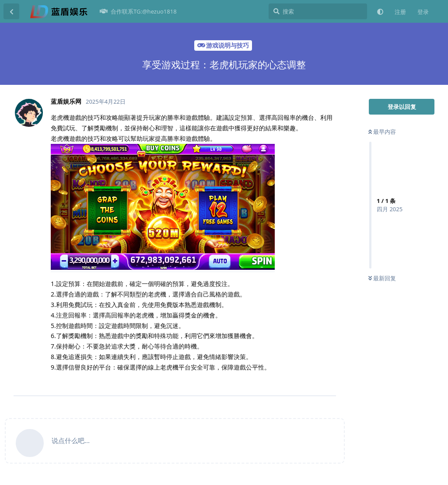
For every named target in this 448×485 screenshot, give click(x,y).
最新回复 (382, 278)
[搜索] (318, 11)
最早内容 (382, 132)
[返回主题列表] (11, 11)
